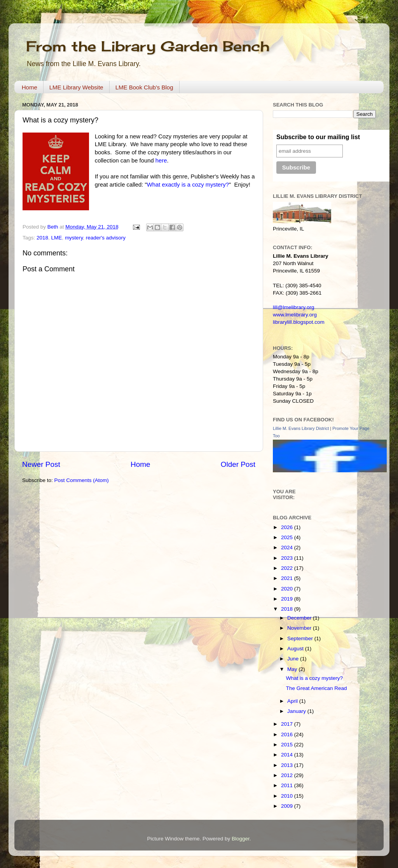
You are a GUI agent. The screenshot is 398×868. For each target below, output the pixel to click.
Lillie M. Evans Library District (301, 428)
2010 (288, 796)
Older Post (238, 464)
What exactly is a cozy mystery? (188, 185)
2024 (288, 548)
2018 (42, 238)
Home (30, 87)
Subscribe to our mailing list (318, 137)
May (293, 669)
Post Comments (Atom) (82, 480)
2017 (288, 724)
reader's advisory (106, 238)
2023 (288, 558)
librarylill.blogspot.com (299, 322)
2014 (288, 755)
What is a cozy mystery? (314, 678)
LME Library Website (76, 87)
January (297, 711)
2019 (288, 599)
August (296, 649)
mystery (74, 238)
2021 (288, 578)
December (300, 618)
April (293, 701)
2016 (288, 734)
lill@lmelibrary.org (293, 307)
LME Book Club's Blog (144, 87)
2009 (288, 806)
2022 (288, 568)
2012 (288, 775)
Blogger (241, 839)
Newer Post (41, 464)
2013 (288, 765)
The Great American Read (317, 688)
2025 (288, 537)
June (294, 659)
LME (57, 238)
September (301, 638)
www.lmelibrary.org (295, 315)
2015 (288, 745)
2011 (288, 785)
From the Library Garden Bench (148, 46)
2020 (288, 589)
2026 (288, 527)
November (300, 628)
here (161, 161)
